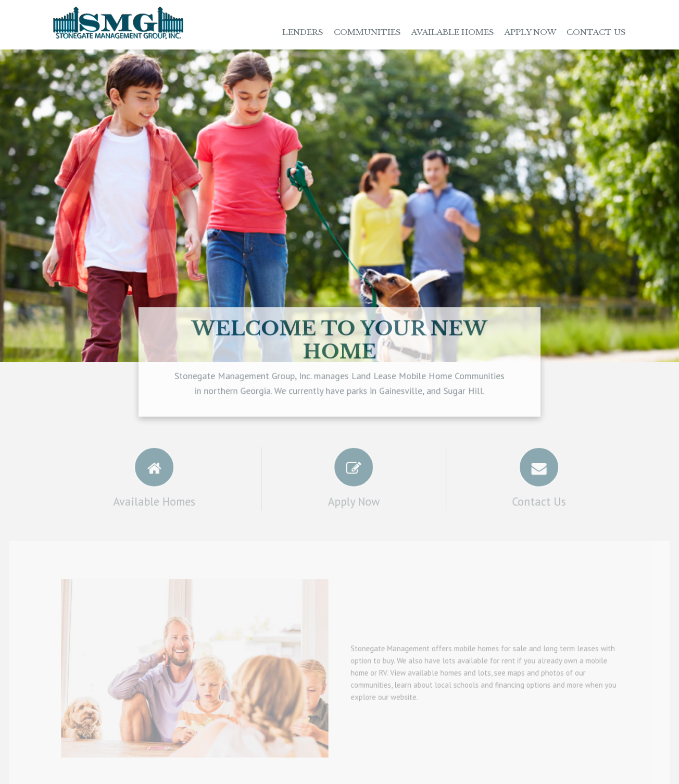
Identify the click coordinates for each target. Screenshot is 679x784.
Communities (367, 32)
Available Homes (453, 32)
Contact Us (596, 32)
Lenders (303, 32)
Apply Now (530, 32)
